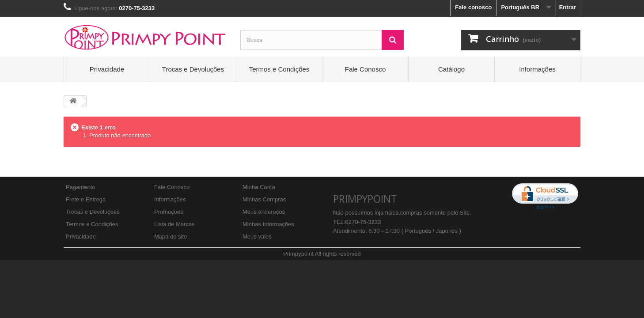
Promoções (169, 212)
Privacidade (107, 69)
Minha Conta (259, 187)
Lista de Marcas (174, 224)
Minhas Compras (264, 199)
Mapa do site (170, 237)
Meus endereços (264, 212)
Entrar (568, 7)
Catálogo (451, 69)
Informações (537, 69)
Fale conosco (473, 7)
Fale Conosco (366, 69)
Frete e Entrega (86, 199)
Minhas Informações (268, 224)
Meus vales (257, 237)
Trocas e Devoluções (193, 69)
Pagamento (81, 187)
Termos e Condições (279, 69)
